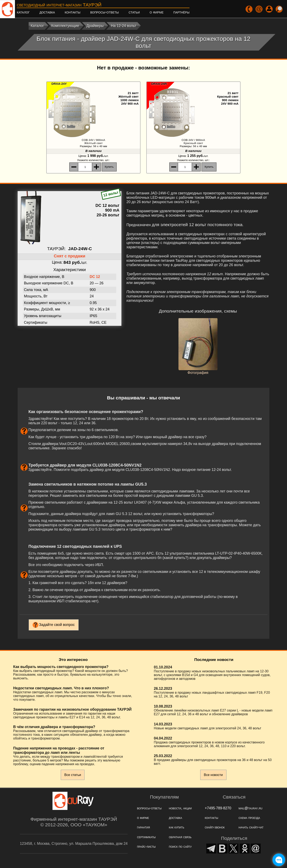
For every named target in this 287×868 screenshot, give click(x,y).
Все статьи (73, 775)
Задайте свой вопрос (57, 625)
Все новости (213, 775)
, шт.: (93, 160)
